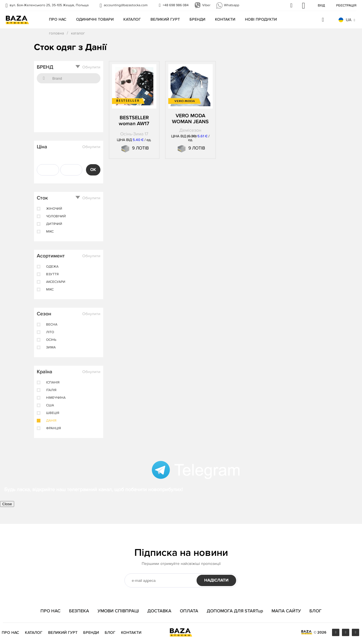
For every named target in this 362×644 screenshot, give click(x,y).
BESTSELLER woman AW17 (134, 121)
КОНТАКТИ (225, 19)
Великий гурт (165, 19)
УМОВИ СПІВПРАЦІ (118, 611)
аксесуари (56, 282)
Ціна (42, 147)
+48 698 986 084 (176, 5)
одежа (52, 267)
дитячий (54, 224)
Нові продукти (261, 19)
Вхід (321, 5)
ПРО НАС (58, 19)
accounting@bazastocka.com (126, 5)
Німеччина (56, 398)
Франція (53, 428)
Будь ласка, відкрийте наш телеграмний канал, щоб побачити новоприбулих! (93, 489)
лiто (50, 332)
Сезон (44, 314)
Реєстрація (346, 5)
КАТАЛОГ (132, 19)
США (50, 406)
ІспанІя (53, 383)
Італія (51, 390)
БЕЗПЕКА (79, 611)
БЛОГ (315, 611)
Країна (45, 372)
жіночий (54, 209)
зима (51, 348)
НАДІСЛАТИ (216, 580)
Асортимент (51, 256)
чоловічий (56, 216)
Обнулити (91, 67)
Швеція (53, 413)
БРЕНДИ (197, 19)
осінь (51, 340)
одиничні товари (95, 19)
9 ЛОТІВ (140, 148)
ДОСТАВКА (159, 611)
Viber (206, 5)
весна (52, 325)
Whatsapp (232, 5)
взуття (52, 274)
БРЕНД (45, 67)
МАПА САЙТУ (286, 611)
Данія (51, 421)
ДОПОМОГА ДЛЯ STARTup (235, 611)
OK (93, 170)
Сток (42, 198)
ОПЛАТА (189, 611)
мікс (50, 232)
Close (7, 504)
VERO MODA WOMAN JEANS (190, 119)
